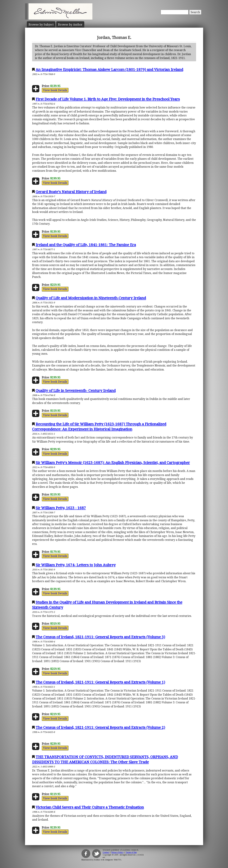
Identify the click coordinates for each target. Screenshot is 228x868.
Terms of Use (131, 852)
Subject (41, 24)
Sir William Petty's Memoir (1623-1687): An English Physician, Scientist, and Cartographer (113, 462)
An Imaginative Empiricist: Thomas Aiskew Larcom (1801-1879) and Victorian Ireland (109, 69)
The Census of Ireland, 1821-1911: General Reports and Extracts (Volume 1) (100, 682)
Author (70, 24)
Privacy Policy (118, 852)
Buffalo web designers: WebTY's (108, 860)
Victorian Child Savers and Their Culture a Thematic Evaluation (90, 807)
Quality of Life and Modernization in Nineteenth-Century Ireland (91, 298)
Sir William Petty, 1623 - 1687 (61, 508)
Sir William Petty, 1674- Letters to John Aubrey (76, 565)
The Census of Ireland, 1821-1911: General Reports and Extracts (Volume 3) (100, 637)
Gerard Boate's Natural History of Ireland (71, 192)
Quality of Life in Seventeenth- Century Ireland (76, 390)
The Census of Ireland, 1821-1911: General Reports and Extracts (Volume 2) (100, 727)
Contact (106, 852)
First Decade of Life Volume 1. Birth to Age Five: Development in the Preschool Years (108, 99)
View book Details (55, 90)
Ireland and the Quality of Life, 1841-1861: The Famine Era (86, 245)
